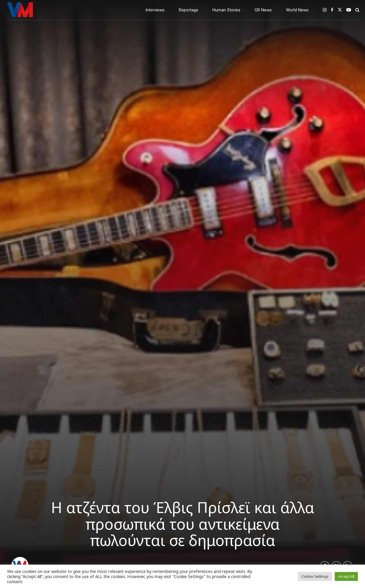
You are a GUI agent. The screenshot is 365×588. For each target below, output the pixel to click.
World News (297, 10)
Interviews (155, 10)
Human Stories (226, 10)
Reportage (188, 10)
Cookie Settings (315, 576)
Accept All (346, 576)
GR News (263, 10)
